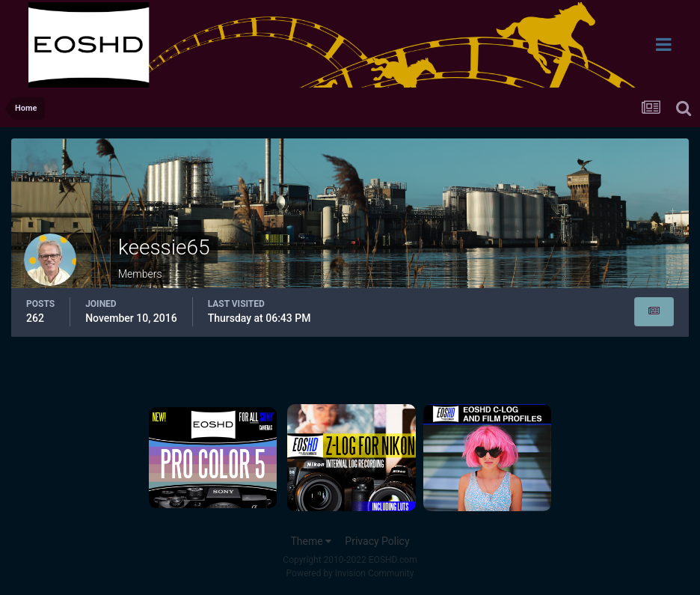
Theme (311, 541)
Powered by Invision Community (350, 573)
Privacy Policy (377, 541)
